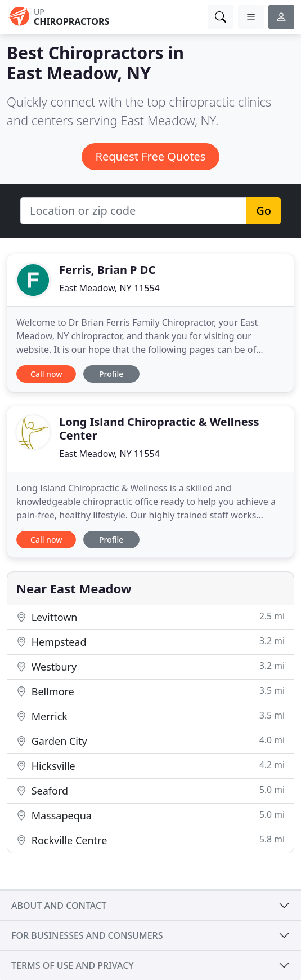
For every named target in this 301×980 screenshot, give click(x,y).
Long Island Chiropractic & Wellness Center (159, 429)
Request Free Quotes (151, 156)
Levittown (150, 617)
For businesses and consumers (87, 935)
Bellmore (150, 691)
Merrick (150, 716)
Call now (46, 374)
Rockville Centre (150, 840)
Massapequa (150, 815)
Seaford (150, 790)
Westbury (150, 666)
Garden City (150, 741)
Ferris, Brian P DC (107, 270)
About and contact (59, 906)
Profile (111, 374)
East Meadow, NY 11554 (109, 288)
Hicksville (150, 766)
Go (264, 210)
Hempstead (150, 642)
